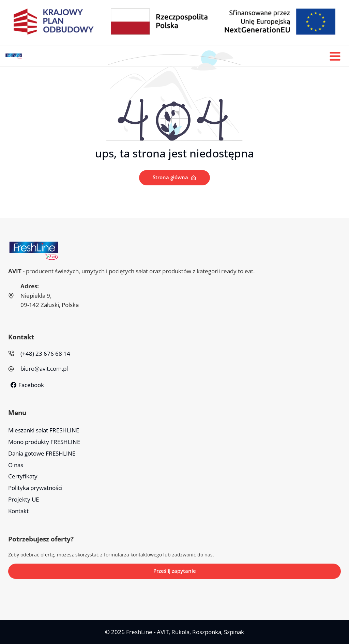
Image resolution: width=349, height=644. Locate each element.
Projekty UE (24, 500)
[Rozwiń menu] (335, 56)
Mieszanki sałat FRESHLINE (44, 430)
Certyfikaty (23, 477)
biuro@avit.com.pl (44, 369)
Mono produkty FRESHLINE (44, 442)
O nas (16, 465)
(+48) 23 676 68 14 (45, 354)
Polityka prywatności (35, 488)
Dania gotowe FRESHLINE (42, 453)
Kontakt (18, 511)
